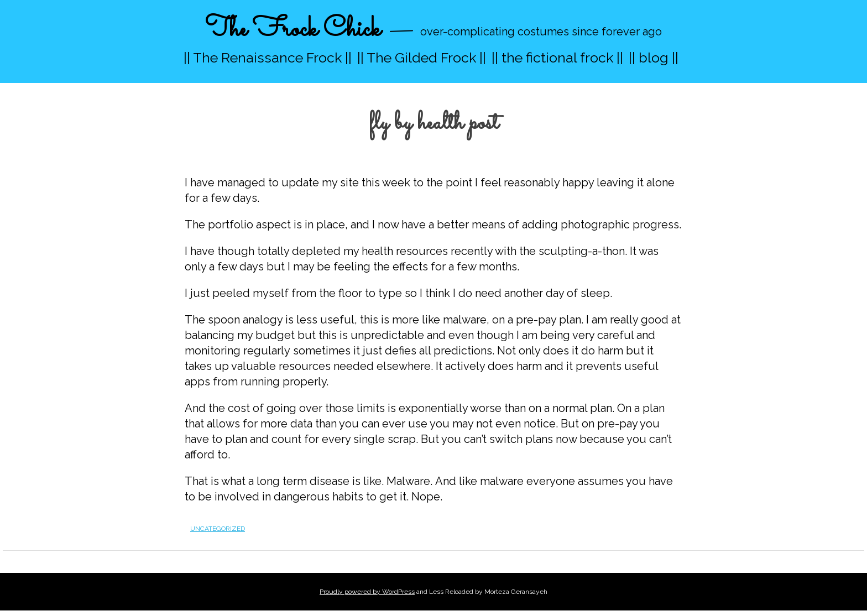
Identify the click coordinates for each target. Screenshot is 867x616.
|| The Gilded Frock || (422, 58)
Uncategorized (218, 529)
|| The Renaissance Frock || (268, 58)
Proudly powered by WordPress (367, 592)
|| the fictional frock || (557, 58)
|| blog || (654, 58)
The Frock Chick (293, 30)
